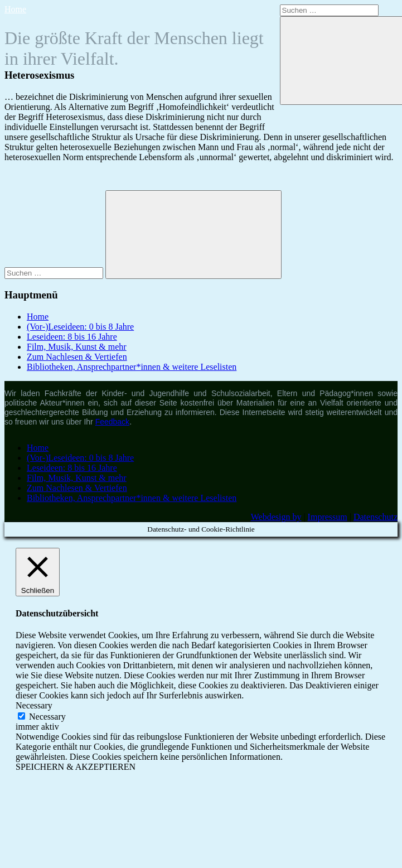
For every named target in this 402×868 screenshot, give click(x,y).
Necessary (47, 717)
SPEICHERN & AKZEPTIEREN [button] (76, 767)
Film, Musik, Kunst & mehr (77, 347)
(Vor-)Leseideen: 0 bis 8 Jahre (80, 327)
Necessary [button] (34, 705)
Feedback (112, 422)
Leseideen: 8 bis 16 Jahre (72, 337)
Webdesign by (276, 517)
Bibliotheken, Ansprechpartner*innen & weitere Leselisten (132, 367)
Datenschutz (376, 517)
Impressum (328, 517)
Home (15, 9)
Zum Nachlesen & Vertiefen (77, 357)
